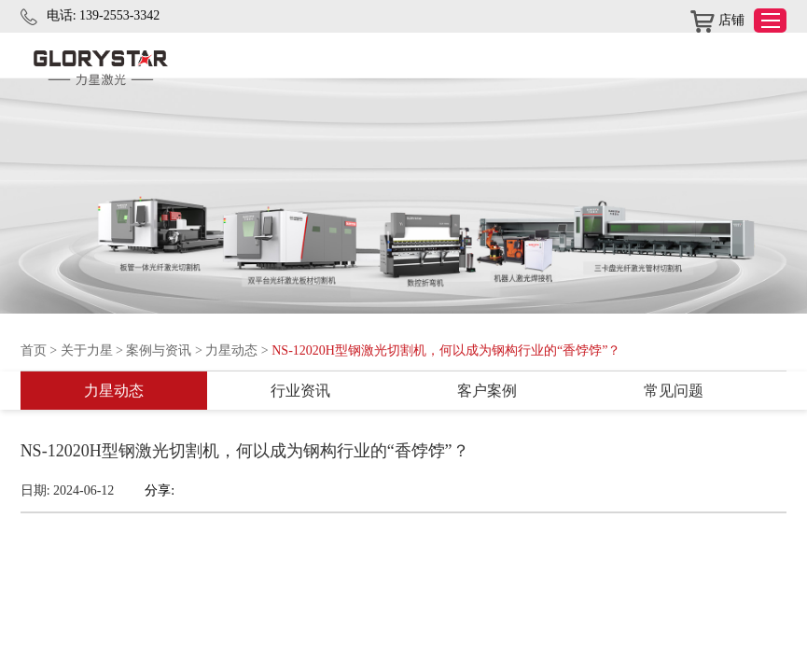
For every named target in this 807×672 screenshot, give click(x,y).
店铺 (717, 21)
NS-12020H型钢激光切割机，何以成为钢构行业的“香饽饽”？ (446, 350)
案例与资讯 (159, 350)
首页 (34, 350)
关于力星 (87, 350)
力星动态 (231, 350)
